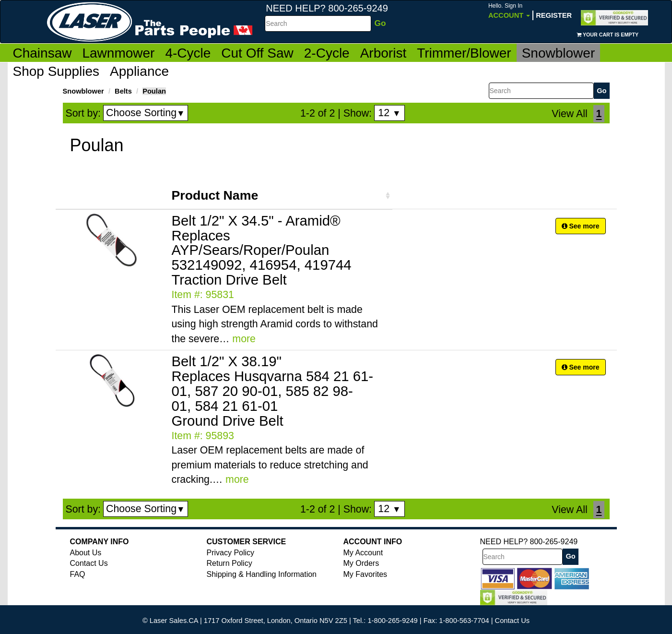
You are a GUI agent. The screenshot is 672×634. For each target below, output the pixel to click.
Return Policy (230, 563)
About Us (86, 553)
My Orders (361, 563)
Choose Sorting (146, 113)
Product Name (215, 195)
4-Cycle (188, 53)
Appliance (139, 71)
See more (581, 226)
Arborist (383, 53)
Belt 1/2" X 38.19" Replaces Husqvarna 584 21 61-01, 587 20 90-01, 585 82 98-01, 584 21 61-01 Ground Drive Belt (273, 391)
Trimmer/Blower (464, 53)
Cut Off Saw (257, 53)
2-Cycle (327, 53)
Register (554, 15)
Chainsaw (42, 53)
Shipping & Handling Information (262, 574)
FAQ (78, 574)
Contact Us (89, 563)
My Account (363, 553)
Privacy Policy (231, 553)
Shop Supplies (56, 71)
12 (389, 113)
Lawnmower (118, 53)
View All (569, 114)
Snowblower (559, 53)
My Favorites (365, 574)
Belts (123, 91)
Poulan (154, 91)
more (244, 339)
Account (509, 11)
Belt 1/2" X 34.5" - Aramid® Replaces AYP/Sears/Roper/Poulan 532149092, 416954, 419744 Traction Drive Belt (262, 250)
